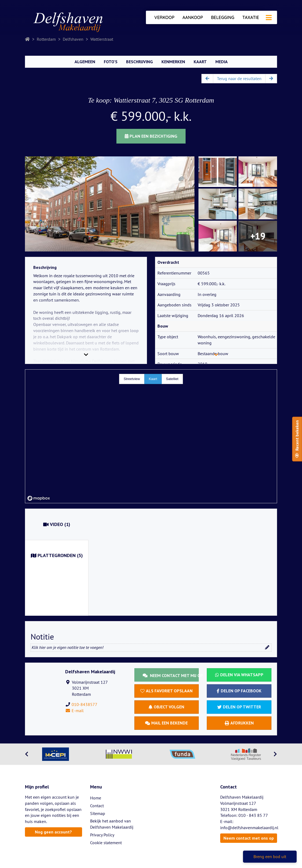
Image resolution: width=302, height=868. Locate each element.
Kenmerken (173, 62)
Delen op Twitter (239, 707)
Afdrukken (239, 723)
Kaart (200, 62)
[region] (151, 436)
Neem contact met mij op (171, 675)
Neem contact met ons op (249, 838)
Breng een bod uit (270, 856)
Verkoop (164, 17)
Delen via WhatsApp (239, 675)
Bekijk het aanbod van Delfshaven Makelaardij (112, 824)
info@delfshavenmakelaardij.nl (249, 828)
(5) (57, 555)
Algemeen (85, 62)
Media (222, 62)
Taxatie (251, 17)
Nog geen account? (53, 832)
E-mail (74, 711)
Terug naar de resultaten (239, 78)
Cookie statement (106, 843)
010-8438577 (84, 704)
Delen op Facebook (239, 691)
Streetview (132, 379)
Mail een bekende (166, 723)
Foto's (111, 62)
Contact (97, 806)
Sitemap (98, 813)
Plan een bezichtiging (151, 136)
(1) (57, 524)
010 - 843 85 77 (253, 815)
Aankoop (193, 17)
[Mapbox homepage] (39, 498)
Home (96, 798)
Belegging (223, 17)
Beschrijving (139, 62)
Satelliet (172, 379)
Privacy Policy (102, 835)
